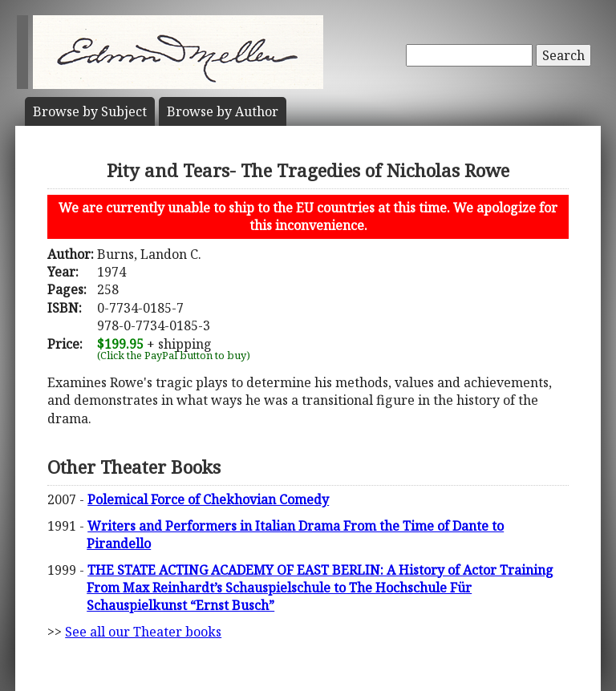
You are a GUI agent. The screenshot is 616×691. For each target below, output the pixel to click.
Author (223, 111)
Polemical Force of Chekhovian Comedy (208, 499)
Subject (90, 111)
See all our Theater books (143, 632)
